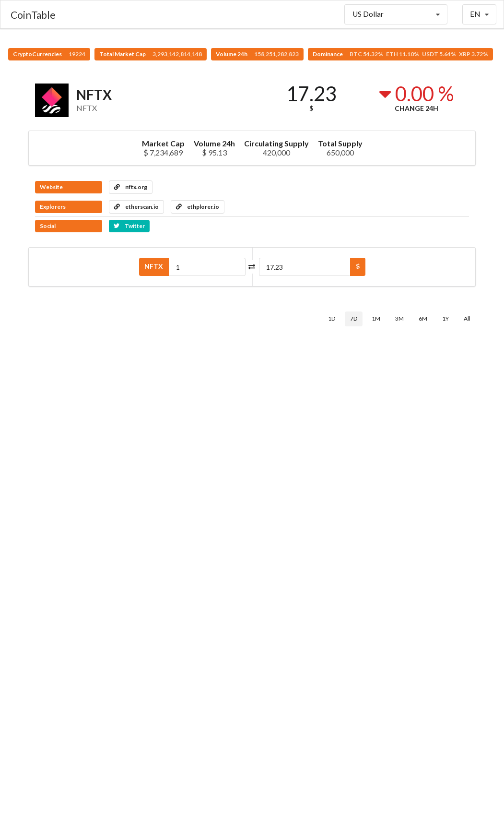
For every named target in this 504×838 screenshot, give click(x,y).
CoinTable (33, 15)
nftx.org (131, 187)
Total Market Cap (151, 54)
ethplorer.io (198, 207)
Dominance (400, 54)
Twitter (129, 226)
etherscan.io (136, 207)
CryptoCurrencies (49, 54)
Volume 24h (257, 54)
